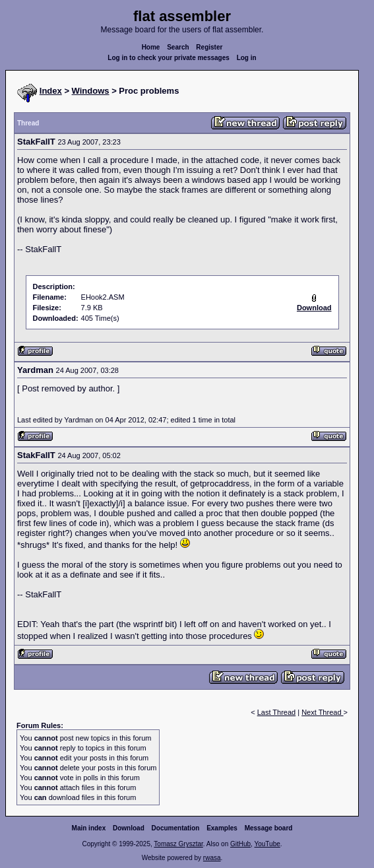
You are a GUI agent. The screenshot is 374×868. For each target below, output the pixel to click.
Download (129, 828)
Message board (269, 828)
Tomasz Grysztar (178, 844)
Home (151, 47)
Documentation (176, 828)
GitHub (240, 844)
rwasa (212, 858)
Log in (247, 58)
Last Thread (277, 712)
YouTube (267, 844)
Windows (91, 91)
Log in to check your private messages (169, 58)
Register (209, 47)
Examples (222, 828)
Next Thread (322, 712)
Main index (89, 828)
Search (178, 47)
